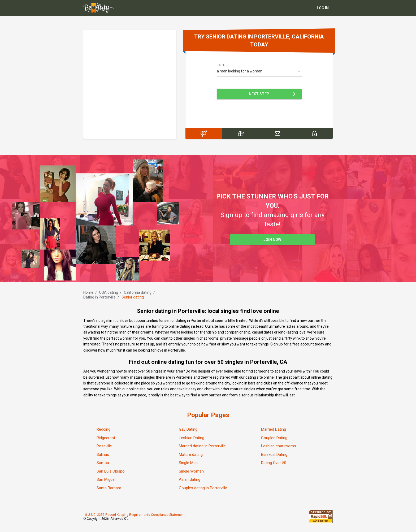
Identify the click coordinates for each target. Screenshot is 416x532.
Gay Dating (188, 429)
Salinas (103, 455)
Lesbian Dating (192, 438)
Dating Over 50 (274, 463)
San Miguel (106, 479)
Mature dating (191, 455)
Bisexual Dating (274, 455)
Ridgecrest (106, 438)
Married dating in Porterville (202, 446)
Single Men (188, 463)
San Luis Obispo (111, 471)
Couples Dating (274, 438)
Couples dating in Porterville (203, 488)
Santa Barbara (109, 488)
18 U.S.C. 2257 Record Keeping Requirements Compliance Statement (134, 515)
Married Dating (274, 429)
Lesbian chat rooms (279, 446)
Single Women (191, 471)
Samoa (103, 463)
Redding (103, 429)
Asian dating (190, 479)
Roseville (104, 446)
